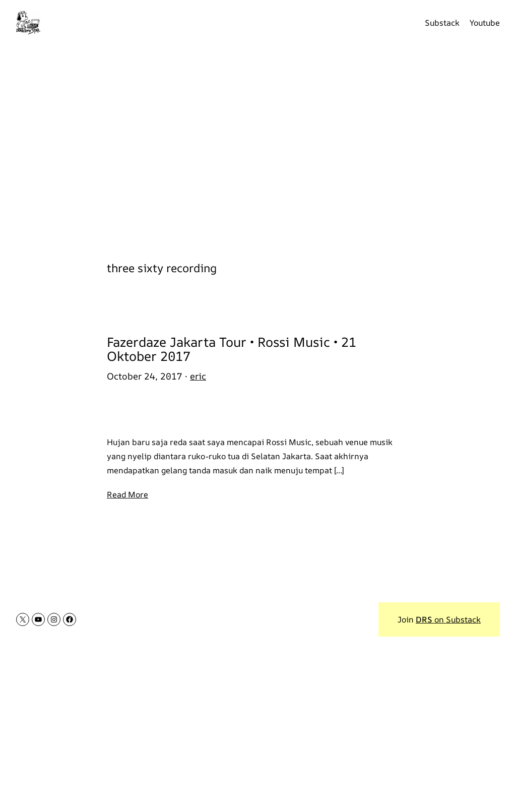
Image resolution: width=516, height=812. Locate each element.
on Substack (448, 619)
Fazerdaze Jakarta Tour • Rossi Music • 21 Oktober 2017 (232, 350)
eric (198, 376)
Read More (127, 494)
